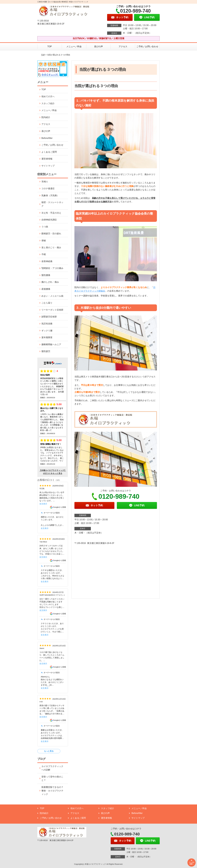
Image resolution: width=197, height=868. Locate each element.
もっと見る (49, 751)
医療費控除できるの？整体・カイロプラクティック (52, 791)
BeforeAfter (47, 138)
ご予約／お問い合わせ (147, 46)
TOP (50, 46)
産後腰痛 (46, 289)
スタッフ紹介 (48, 103)
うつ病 (45, 227)
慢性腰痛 (46, 275)
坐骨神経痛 (47, 261)
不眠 (44, 254)
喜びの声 (99, 46)
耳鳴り (45, 182)
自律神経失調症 (49, 220)
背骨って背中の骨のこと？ (52, 779)
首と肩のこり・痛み (51, 248)
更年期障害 (47, 337)
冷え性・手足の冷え (51, 213)
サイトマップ (48, 166)
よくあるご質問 (49, 152)
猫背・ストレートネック (52, 204)
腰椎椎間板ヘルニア (51, 344)
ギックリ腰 (47, 331)
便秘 (44, 241)
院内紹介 (46, 117)
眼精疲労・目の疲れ (51, 234)
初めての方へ (48, 96)
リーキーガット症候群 (52, 310)
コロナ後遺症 (48, 188)
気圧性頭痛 (47, 324)
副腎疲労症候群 (49, 317)
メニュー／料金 (74, 46)
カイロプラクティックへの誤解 (52, 768)
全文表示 (43, 504)
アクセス (123, 46)
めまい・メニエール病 (52, 296)
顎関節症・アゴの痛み (52, 268)
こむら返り (47, 303)
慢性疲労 (46, 351)
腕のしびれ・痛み (50, 282)
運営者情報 (47, 159)
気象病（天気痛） (50, 195)
